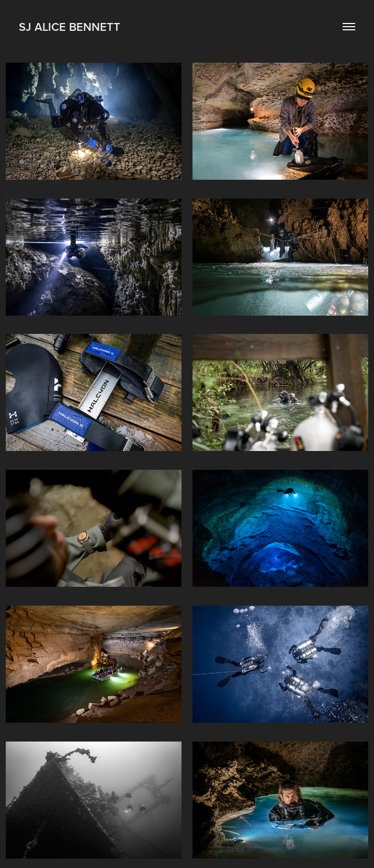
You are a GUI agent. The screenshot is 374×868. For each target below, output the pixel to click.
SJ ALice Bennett (70, 27)
